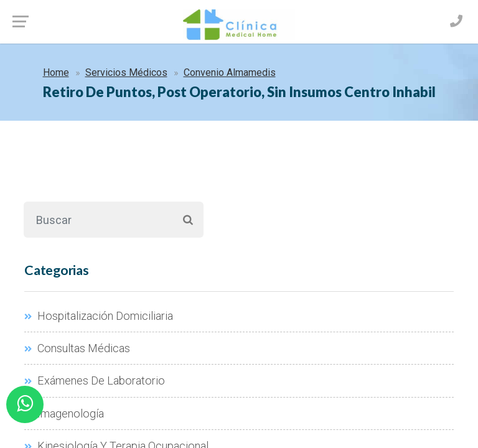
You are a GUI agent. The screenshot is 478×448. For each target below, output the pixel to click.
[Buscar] (98, 220)
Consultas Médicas (77, 348)
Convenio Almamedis (230, 72)
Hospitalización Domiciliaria (99, 316)
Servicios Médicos (126, 72)
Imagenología (64, 413)
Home (56, 72)
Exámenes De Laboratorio (95, 380)
